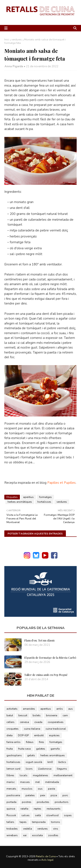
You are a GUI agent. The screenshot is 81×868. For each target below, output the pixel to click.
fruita (10, 749)
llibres (10, 775)
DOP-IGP (23, 735)
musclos (27, 789)
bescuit (23, 715)
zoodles (53, 835)
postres (27, 802)
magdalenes (40, 775)
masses (25, 782)
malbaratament (63, 775)
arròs (60, 709)
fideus (30, 742)
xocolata (37, 835)
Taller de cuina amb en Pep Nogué (46, 675)
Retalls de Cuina (46, 856)
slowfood (52, 815)
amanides (29, 709)
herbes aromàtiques (20, 502)
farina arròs (13, 742)
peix (43, 795)
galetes (41, 749)
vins (56, 829)
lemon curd (13, 769)
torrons (56, 822)
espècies (54, 735)
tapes (23, 822)
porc (65, 795)
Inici (7, 40)
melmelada (52, 782)
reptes (37, 809)
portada (11, 802)
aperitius (28, 497)
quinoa (11, 809)
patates (30, 795)
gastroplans (14, 755)
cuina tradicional (56, 729)
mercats (11, 789)
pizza (54, 795)
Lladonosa (45, 769)
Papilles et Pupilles (61, 483)
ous (40, 789)
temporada (39, 822)
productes (43, 802)
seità (38, 815)
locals (24, 775)
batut (10, 715)
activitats (12, 709)
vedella (28, 829)
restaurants (54, 809)
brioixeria (52, 715)
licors (29, 769)
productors (62, 802)
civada (38, 722)
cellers (10, 722)
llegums (62, 769)
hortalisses (44, 502)
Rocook (11, 815)
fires (41, 742)
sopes (68, 815)
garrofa (55, 749)
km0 (50, 762)
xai (25, 835)
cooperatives (56, 722)
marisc (11, 782)
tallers (10, 822)
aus (71, 709)
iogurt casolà (34, 762)
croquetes (13, 729)
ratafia (24, 809)
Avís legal (47, 860)
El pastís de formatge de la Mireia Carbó (50, 658)
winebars (12, 835)
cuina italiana (32, 729)
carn (65, 715)
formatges (45, 497)
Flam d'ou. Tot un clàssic (40, 640)
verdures (17, 40)
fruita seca (24, 749)
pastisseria (13, 795)
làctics (62, 762)
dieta (10, 735)
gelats (31, 755)
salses (25, 815)
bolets (37, 715)
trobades (12, 829)
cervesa (24, 722)
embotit (39, 735)
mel (37, 782)
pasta (52, 789)
